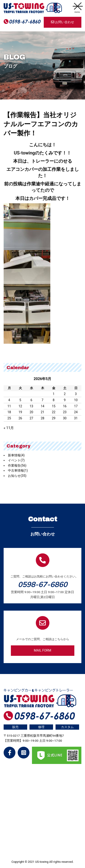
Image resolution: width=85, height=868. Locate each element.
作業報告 (17, 465)
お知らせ (17, 476)
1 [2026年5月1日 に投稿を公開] (54, 394)
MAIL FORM (42, 650)
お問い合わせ (63, 22)
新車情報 (16, 455)
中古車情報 (18, 470)
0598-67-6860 (43, 584)
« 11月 (9, 428)
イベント (16, 460)
